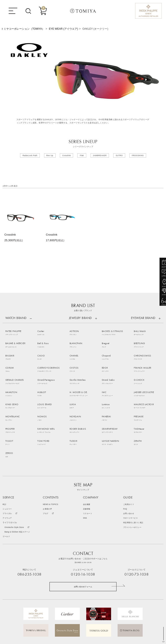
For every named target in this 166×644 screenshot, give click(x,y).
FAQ (125, 468)
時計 (5, 463)
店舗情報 (87, 468)
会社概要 (87, 463)
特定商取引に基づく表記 (134, 481)
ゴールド (7, 495)
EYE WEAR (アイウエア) (63, 29)
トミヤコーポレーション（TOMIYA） (23, 29)
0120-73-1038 (136, 533)
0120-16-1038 (83, 533)
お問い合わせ (129, 472)
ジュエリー (8, 468)
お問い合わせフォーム (83, 545)
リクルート (88, 472)
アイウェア (8, 477)
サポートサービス (131, 477)
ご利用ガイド (129, 463)
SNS (85, 477)
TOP (163, 642)
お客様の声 (48, 468)
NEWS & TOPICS (51, 463)
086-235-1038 (30, 533)
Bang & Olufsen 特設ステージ (18, 491)
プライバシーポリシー (133, 486)
